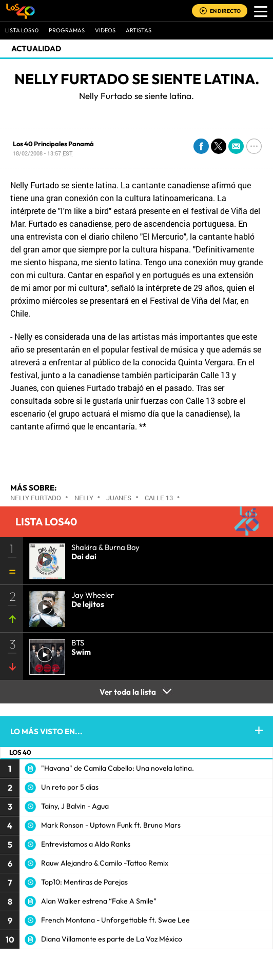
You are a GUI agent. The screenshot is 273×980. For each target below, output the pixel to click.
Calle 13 (159, 498)
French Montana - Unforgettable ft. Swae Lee (115, 920)
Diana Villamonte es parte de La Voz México (112, 939)
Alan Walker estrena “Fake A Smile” (99, 901)
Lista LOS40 (22, 30)
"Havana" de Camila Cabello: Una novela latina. (118, 768)
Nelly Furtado (36, 498)
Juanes (119, 498)
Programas (67, 30)
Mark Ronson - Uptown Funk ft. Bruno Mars (111, 825)
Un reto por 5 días (70, 787)
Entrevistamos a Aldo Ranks (86, 844)
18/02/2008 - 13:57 (43, 153)
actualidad (36, 48)
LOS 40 (20, 752)
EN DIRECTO (225, 11)
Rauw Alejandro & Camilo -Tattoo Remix (105, 863)
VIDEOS (105, 30)
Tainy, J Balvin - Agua (75, 806)
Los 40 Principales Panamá (53, 144)
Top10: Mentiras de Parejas (84, 882)
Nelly (84, 498)
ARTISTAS (139, 30)
